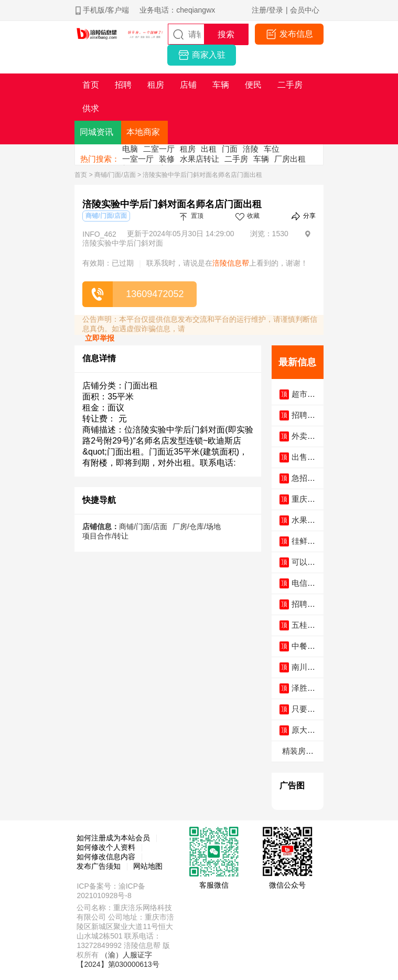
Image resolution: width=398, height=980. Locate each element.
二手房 (236, 159)
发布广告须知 (99, 866)
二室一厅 (159, 149)
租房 (188, 149)
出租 (209, 149)
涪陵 (251, 149)
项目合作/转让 (105, 536)
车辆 (261, 159)
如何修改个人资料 (106, 847)
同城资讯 (96, 132)
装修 (167, 159)
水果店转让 (200, 159)
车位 (272, 149)
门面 (230, 149)
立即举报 (100, 338)
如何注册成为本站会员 (113, 838)
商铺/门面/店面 (115, 175)
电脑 (130, 149)
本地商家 (143, 132)
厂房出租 (290, 159)
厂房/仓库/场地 (197, 526)
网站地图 (148, 866)
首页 (81, 175)
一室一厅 (138, 159)
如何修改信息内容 (106, 857)
